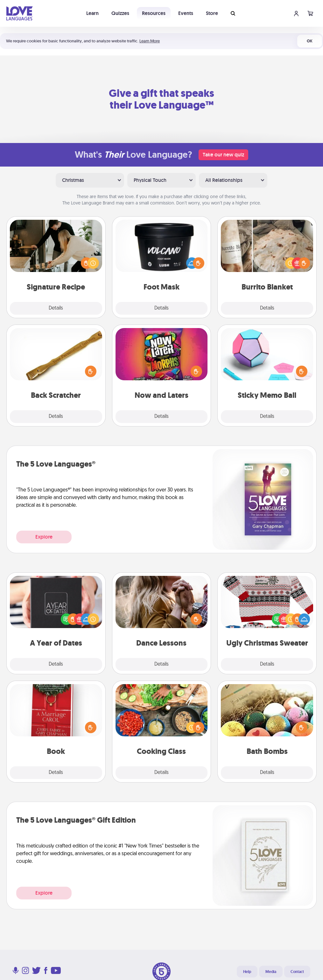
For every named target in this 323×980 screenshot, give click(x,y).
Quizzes (120, 13)
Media (271, 972)
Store (212, 13)
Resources (154, 13)
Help (247, 972)
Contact (297, 972)
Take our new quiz (223, 155)
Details (56, 308)
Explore (44, 537)
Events (186, 13)
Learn (92, 13)
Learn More (150, 41)
